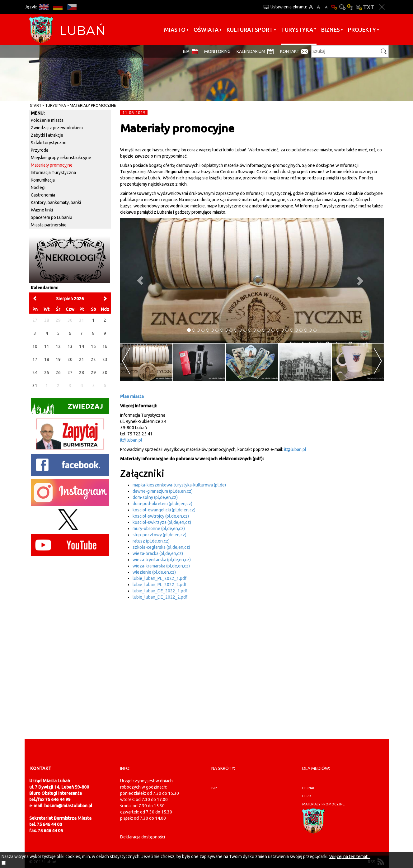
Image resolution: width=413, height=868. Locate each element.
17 (35, 359)
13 (70, 346)
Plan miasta (132, 396)
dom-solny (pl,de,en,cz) (155, 497)
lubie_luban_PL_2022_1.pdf (160, 578)
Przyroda (40, 150)
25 (47, 372)
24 (35, 372)
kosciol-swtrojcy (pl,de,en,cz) (161, 516)
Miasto (175, 30)
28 (82, 372)
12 (58, 346)
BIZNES (331, 30)
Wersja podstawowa (334, 7)
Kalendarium (251, 51)
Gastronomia (43, 195)
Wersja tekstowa (369, 7)
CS (72, 7)
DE (58, 7)
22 (93, 359)
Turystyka (297, 30)
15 (93, 346)
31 (35, 386)
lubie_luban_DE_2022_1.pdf (160, 591)
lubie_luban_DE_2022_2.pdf (160, 597)
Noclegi (38, 187)
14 (82, 346)
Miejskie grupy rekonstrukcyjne (61, 158)
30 (105, 372)
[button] (140, 281)
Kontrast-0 (342, 7)
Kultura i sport (250, 30)
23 (105, 359)
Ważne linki (42, 210)
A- (326, 7)
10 (35, 346)
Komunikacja (43, 180)
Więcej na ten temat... (350, 856)
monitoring (217, 51)
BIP (186, 51)
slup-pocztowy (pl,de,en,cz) (160, 535)
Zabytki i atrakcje (47, 135)
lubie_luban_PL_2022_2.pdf (160, 585)
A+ (311, 7)
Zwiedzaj (67, 408)
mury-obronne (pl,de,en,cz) (159, 529)
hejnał (309, 788)
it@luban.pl (131, 440)
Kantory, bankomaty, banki (56, 202)
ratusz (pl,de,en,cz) (151, 541)
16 (105, 346)
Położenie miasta (47, 120)
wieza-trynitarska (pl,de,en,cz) (162, 560)
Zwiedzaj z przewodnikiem (57, 128)
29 (93, 372)
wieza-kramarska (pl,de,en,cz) (161, 566)
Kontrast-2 (359, 7)
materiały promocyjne (323, 804)
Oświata (206, 30)
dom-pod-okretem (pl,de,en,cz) (162, 504)
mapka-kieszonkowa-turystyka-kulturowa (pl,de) (179, 485)
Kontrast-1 (350, 7)
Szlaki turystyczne (49, 143)
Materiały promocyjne (93, 105)
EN (44, 7)
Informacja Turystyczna (53, 173)
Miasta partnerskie (49, 225)
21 (82, 359)
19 (58, 359)
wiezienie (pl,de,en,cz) (154, 572)
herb (307, 796)
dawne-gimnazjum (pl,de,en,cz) (163, 491)
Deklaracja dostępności (143, 837)
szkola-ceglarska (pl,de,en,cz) (161, 547)
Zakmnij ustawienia (382, 7)
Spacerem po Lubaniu (52, 217)
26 (58, 372)
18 (47, 359)
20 (70, 359)
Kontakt (290, 51)
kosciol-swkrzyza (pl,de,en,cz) (162, 522)
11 (47, 346)
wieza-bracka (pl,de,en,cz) (158, 553)
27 (70, 372)
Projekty (362, 30)
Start (36, 105)
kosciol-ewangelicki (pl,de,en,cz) (164, 510)
